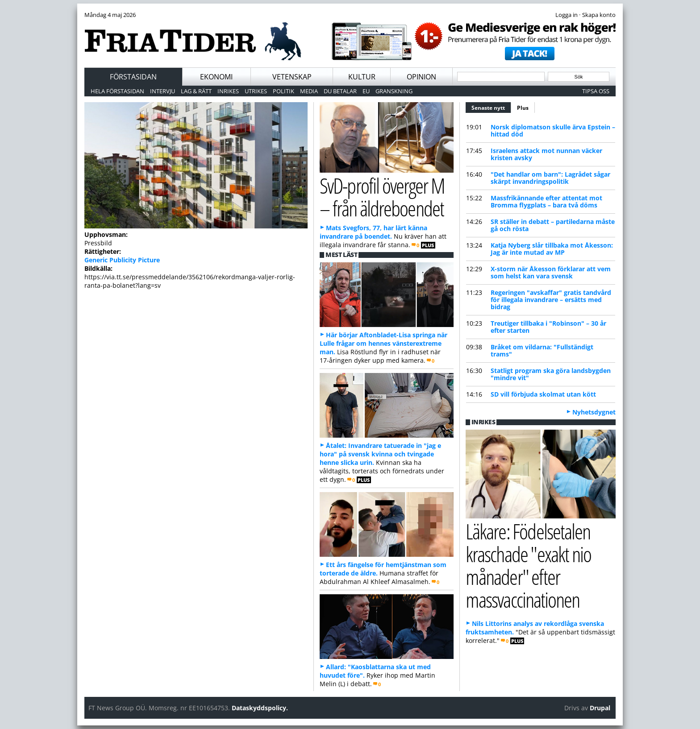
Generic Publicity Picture (122, 260)
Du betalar (340, 91)
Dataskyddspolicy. (260, 708)
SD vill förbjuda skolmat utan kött (543, 394)
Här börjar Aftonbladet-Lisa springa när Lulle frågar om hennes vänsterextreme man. (383, 343)
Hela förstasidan (117, 91)
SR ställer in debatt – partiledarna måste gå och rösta (553, 225)
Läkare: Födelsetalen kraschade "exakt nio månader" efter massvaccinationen (528, 565)
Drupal (600, 708)
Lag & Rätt (196, 91)
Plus (523, 108)
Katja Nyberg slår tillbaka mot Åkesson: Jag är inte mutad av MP (552, 249)
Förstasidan (133, 77)
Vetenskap (292, 77)
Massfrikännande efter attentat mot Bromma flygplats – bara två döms (546, 201)
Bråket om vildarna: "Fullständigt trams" (542, 350)
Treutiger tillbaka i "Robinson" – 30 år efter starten (548, 327)
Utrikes (256, 91)
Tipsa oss (596, 91)
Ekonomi (216, 77)
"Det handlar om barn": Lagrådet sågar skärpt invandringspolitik (550, 178)
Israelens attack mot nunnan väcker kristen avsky (546, 154)
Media (309, 91)
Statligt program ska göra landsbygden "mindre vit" (551, 374)
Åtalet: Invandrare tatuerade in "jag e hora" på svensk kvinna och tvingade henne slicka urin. (380, 454)
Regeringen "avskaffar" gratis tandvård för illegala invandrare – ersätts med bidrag (551, 300)
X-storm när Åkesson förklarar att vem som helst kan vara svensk (551, 272)
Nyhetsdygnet (594, 412)
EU (366, 91)
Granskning (394, 91)
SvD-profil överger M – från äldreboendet (382, 197)
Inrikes (228, 91)
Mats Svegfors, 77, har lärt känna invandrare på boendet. (373, 232)
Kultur (362, 77)
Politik (283, 91)
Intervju (162, 91)
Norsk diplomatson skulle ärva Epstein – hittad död (553, 130)
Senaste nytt (491, 107)
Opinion (421, 77)
